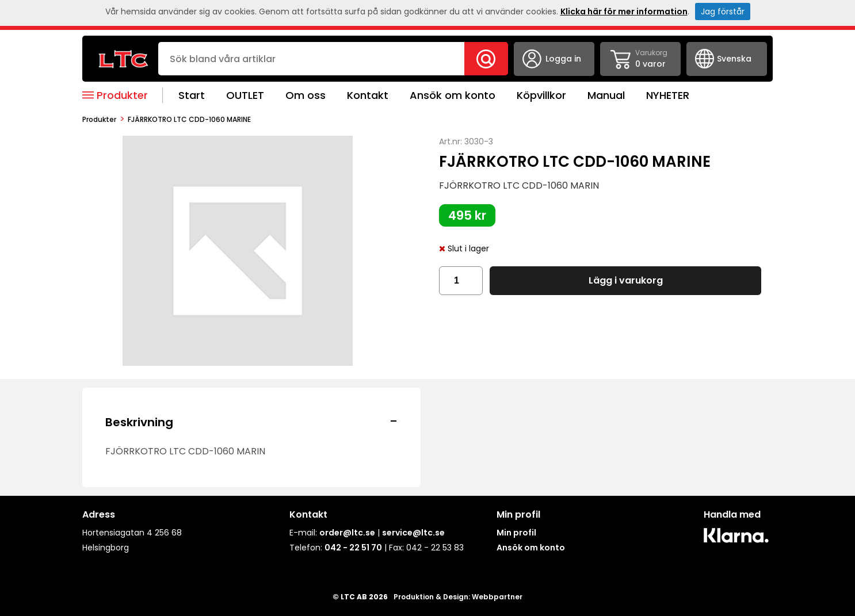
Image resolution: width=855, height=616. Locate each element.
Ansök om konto (453, 95)
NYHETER (668, 95)
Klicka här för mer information (624, 12)
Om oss (306, 95)
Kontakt (368, 95)
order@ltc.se (347, 533)
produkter (99, 119)
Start (192, 95)
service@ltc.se (413, 533)
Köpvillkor (541, 95)
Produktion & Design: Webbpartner (458, 597)
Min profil (516, 533)
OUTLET (245, 95)
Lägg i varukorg (626, 280)
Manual (606, 95)
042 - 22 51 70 (353, 548)
